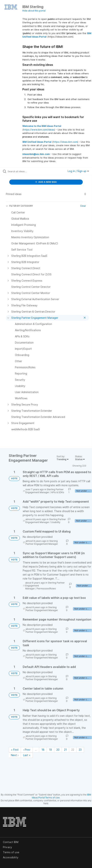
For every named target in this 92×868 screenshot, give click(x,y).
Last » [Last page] (27, 755)
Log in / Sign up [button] (78, 171)
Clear (83, 206)
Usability (56, 522)
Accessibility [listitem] (11, 857)
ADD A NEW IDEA (46, 182)
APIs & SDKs (58, 492)
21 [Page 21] (65, 750)
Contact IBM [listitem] (11, 842)
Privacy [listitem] (7, 847)
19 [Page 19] (50, 750)
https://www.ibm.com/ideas (39, 130)
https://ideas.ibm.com (65, 142)
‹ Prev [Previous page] (27, 750)
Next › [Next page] (15, 755)
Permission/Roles (46, 589)
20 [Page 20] (58, 750)
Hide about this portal (34, 11)
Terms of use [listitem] (11, 852)
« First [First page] (15, 750)
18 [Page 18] (43, 750)
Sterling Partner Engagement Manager (45, 491)
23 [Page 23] (80, 750)
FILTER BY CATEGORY (19, 206)
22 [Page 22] (73, 750)
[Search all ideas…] (28, 171)
